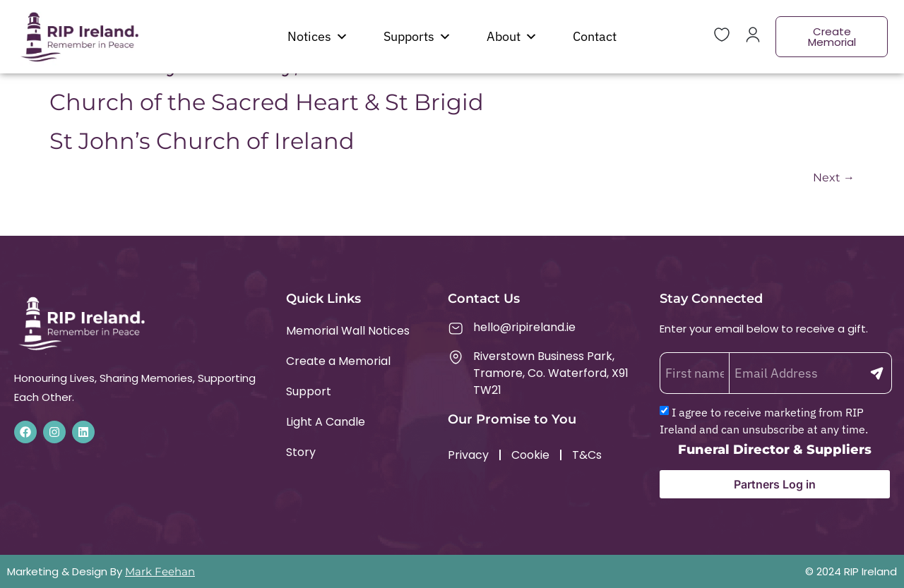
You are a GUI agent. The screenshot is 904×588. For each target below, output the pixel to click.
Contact (595, 36)
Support (309, 391)
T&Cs (587, 455)
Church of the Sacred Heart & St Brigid (267, 102)
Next (834, 178)
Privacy (468, 455)
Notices (318, 37)
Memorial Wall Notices (348, 331)
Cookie (530, 455)
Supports (417, 37)
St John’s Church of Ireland (202, 141)
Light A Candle (326, 422)
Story (301, 452)
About (512, 37)
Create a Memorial (338, 361)
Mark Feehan (160, 571)
